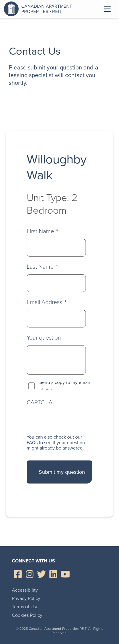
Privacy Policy (26, 598)
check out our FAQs (54, 440)
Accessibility (25, 590)
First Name (42, 231)
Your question (44, 338)
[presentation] (72, 420)
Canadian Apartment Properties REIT (39, 9)
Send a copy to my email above (65, 386)
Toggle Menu (107, 9)
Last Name (42, 267)
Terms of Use (25, 607)
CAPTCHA (40, 402)
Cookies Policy (27, 615)
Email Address (47, 302)
